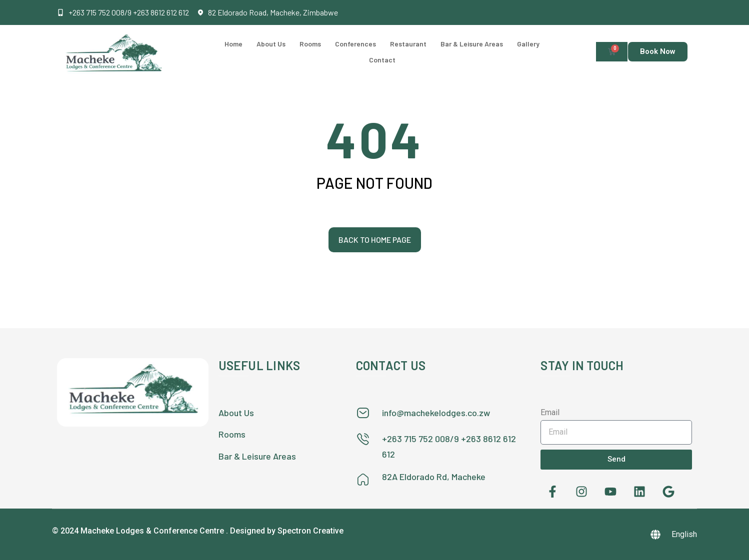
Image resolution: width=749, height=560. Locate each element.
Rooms (310, 44)
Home (233, 44)
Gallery (528, 44)
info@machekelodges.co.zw (436, 413)
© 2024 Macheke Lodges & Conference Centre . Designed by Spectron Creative (198, 531)
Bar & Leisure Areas (472, 44)
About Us (271, 44)
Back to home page (375, 240)
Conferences (355, 44)
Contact (382, 60)
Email (550, 412)
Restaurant (408, 44)
